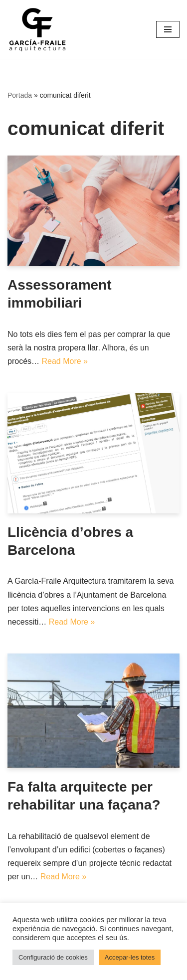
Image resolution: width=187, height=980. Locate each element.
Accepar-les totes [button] (130, 957)
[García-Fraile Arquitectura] (37, 29)
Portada (20, 95)
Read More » (65, 361)
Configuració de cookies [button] (53, 957)
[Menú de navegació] (168, 29)
